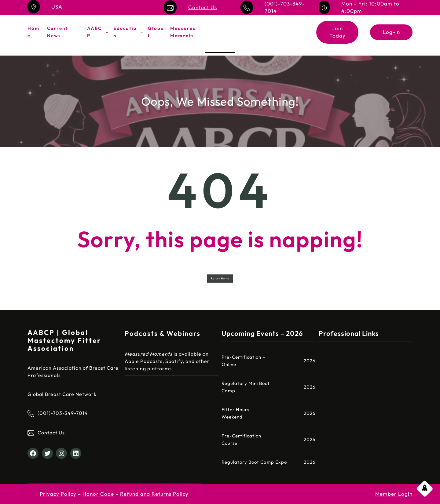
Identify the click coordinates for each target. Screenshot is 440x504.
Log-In (391, 32)
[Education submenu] (142, 32)
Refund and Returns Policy (154, 494)
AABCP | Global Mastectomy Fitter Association (64, 341)
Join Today (337, 32)
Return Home (220, 279)
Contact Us (203, 7)
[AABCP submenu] (107, 32)
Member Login (394, 494)
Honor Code (98, 494)
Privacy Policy (58, 494)
